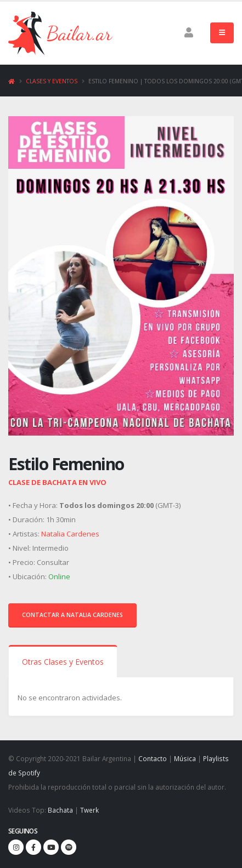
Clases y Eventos (52, 81)
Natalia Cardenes (70, 534)
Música (185, 758)
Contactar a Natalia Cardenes (72, 615)
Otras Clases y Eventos (63, 662)
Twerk (89, 810)
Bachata (60, 810)
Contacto (153, 758)
